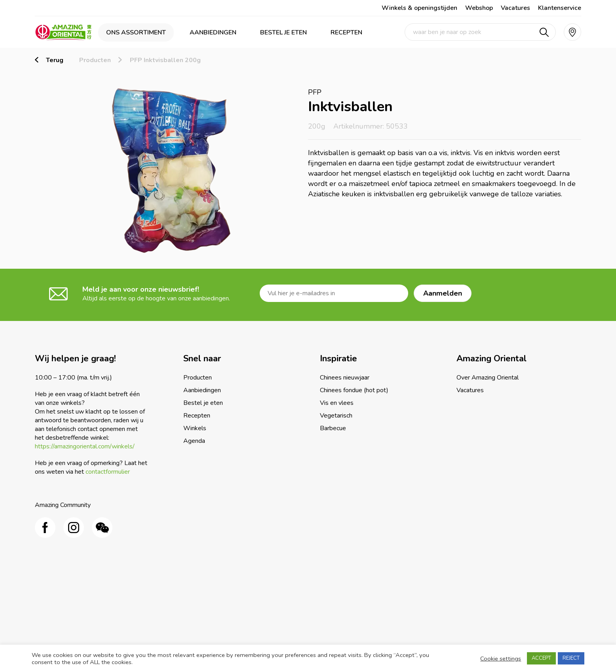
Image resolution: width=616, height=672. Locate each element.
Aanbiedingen (213, 32)
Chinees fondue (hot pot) (354, 390)
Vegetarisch (336, 416)
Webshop (479, 8)
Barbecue (333, 428)
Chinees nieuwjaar (345, 378)
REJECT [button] (571, 658)
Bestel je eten (283, 32)
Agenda (194, 441)
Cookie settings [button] (501, 659)
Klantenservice (560, 8)
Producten (95, 60)
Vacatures (515, 8)
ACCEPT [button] (541, 658)
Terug (55, 60)
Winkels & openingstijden (419, 8)
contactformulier (108, 472)
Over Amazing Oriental (488, 378)
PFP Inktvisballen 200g (165, 60)
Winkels (195, 428)
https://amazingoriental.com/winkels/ (85, 446)
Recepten (346, 32)
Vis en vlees (337, 403)
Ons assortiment (136, 32)
